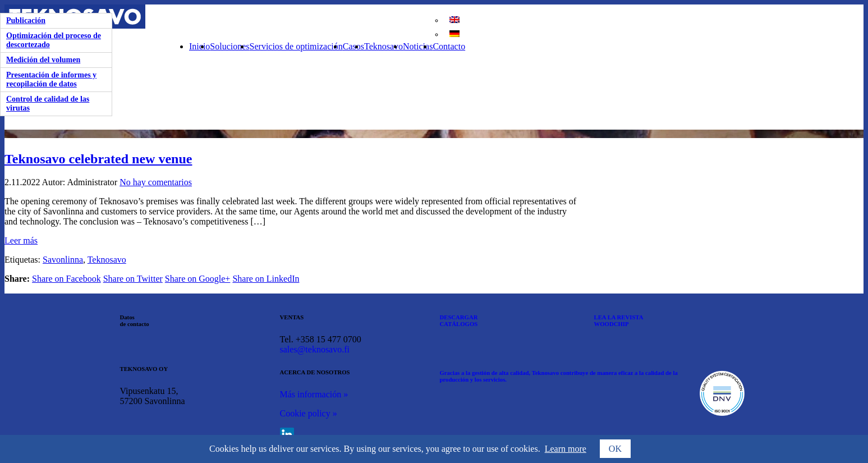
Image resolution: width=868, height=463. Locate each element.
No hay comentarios (156, 182)
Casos (353, 46)
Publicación (26, 20)
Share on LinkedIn (266, 279)
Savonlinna (63, 260)
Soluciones (229, 46)
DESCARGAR (459, 317)
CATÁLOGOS (459, 324)
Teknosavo (384, 46)
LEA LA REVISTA (619, 317)
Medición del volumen (43, 60)
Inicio (199, 46)
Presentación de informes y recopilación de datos (51, 79)
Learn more (566, 449)
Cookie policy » (309, 413)
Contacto (449, 46)
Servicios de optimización (296, 46)
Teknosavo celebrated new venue (98, 159)
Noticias (418, 46)
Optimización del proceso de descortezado (54, 40)
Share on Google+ (198, 279)
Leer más (21, 240)
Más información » (314, 394)
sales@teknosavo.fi (315, 349)
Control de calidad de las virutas (48, 104)
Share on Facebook (66, 279)
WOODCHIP (612, 324)
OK (615, 449)
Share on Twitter (133, 279)
